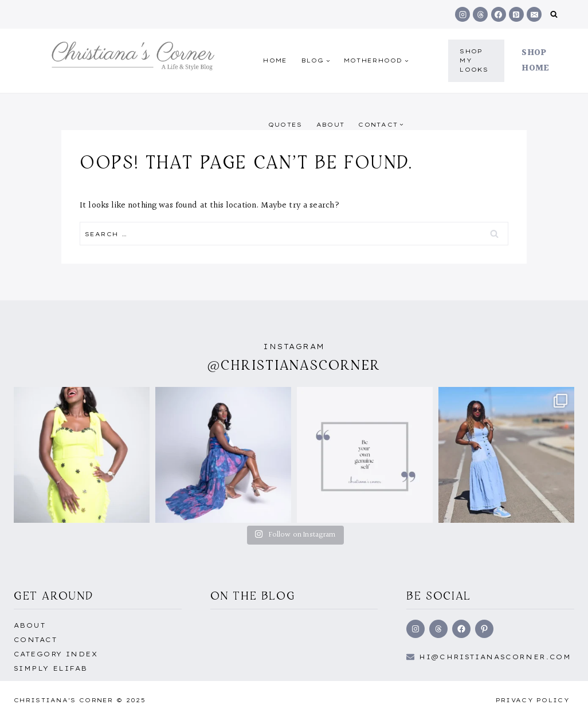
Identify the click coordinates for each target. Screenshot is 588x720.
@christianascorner (294, 365)
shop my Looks (474, 60)
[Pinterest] (516, 14)
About (331, 125)
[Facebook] (499, 14)
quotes (285, 125)
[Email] (534, 14)
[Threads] (480, 14)
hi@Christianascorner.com (495, 657)
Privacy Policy (533, 700)
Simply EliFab (51, 668)
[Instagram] (462, 14)
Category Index (56, 654)
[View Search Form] (554, 15)
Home (275, 60)
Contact (35, 640)
